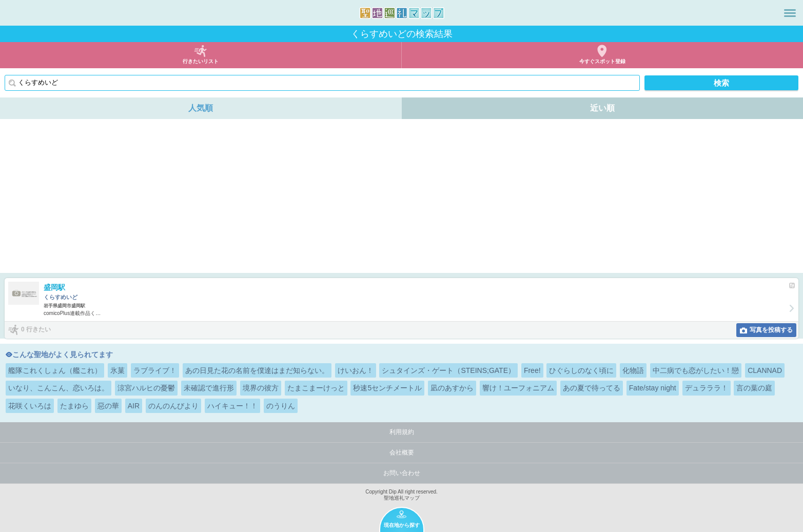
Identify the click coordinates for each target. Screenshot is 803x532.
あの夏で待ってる (592, 388)
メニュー (790, 13)
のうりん (281, 406)
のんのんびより (173, 406)
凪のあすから (452, 388)
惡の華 (108, 406)
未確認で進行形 (209, 388)
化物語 (633, 370)
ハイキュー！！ (232, 406)
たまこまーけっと (316, 388)
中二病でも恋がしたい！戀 (696, 370)
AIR (134, 406)
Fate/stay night (653, 388)
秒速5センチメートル (387, 388)
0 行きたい (36, 329)
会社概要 (402, 452)
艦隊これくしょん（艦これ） (55, 370)
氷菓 (117, 370)
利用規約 (402, 432)
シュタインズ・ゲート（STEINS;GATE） (448, 370)
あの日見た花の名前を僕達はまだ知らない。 (257, 370)
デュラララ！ (707, 388)
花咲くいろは (30, 406)
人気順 (201, 108)
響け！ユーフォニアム (518, 388)
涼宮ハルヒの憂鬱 (146, 388)
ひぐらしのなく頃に (581, 370)
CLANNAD (765, 370)
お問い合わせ (402, 473)
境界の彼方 (261, 388)
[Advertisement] (402, 196)
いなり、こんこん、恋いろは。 (58, 388)
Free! (532, 370)
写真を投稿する (771, 330)
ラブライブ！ (155, 370)
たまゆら (74, 406)
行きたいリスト (201, 61)
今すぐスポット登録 (602, 61)
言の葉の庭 (754, 388)
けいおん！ (356, 370)
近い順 (602, 108)
